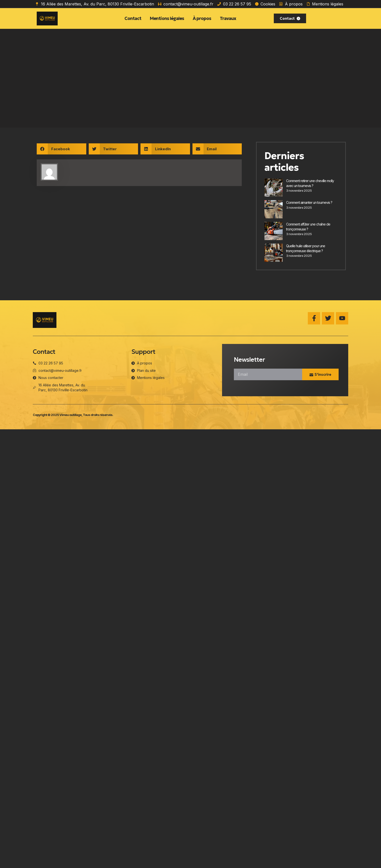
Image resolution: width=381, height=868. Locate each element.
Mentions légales (167, 18)
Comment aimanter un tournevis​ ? (309, 202)
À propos (202, 18)
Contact (133, 18)
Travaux (228, 18)
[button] (61, 149)
